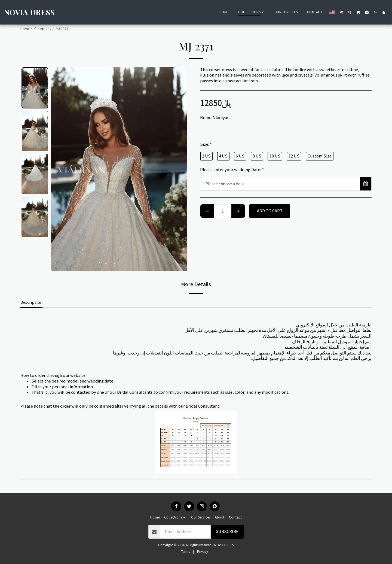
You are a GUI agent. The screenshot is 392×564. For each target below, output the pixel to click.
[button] (341, 12)
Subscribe (227, 531)
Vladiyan (221, 118)
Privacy (203, 552)
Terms (185, 552)
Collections (43, 29)
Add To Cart (270, 211)
